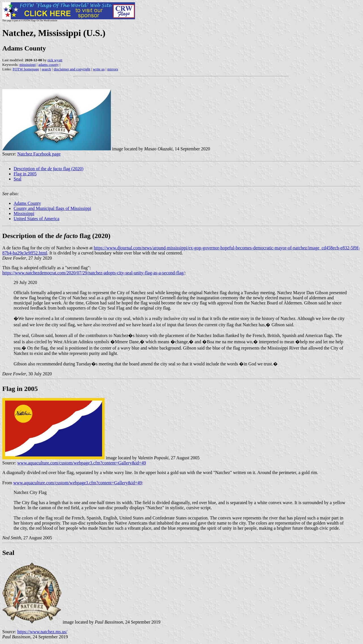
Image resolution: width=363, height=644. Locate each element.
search (46, 69)
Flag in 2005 (25, 174)
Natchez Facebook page (39, 154)
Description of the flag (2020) (48, 169)
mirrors (113, 69)
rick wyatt (55, 60)
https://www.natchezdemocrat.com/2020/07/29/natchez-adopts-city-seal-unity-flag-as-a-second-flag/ (93, 273)
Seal (18, 179)
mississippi (28, 65)
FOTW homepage (26, 69)
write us (99, 69)
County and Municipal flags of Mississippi (52, 208)
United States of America (36, 219)
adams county (48, 65)
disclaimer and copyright (72, 69)
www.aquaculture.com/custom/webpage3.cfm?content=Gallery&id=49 (82, 463)
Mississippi (24, 213)
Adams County (27, 203)
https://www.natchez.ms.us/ (42, 632)
